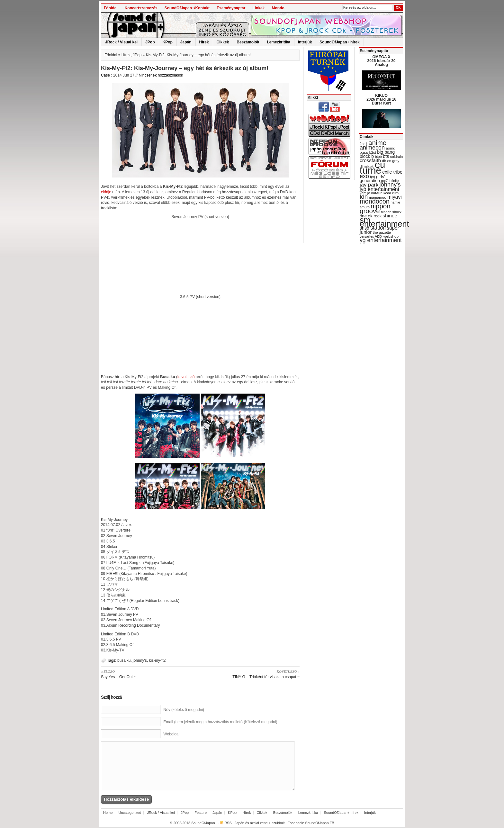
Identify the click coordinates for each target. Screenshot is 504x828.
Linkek (258, 8)
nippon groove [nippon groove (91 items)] (375, 208)
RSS (228, 823)
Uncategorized (130, 813)
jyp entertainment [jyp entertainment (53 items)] (379, 189)
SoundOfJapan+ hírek (339, 42)
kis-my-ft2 (157, 660)
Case (105, 75)
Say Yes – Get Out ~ (148, 674)
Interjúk (305, 42)
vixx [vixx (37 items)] (379, 236)
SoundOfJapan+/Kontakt (187, 8)
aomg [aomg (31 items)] (391, 148)
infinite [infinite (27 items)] (394, 181)
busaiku (124, 660)
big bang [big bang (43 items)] (386, 152)
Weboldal (171, 734)
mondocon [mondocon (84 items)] (375, 201)
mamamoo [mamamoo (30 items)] (378, 197)
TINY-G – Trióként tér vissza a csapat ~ (252, 674)
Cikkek (223, 42)
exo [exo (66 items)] (364, 176)
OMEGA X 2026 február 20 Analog (381, 61)
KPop (168, 42)
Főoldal (111, 8)
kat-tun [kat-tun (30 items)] (377, 193)
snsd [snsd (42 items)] (364, 228)
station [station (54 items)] (378, 228)
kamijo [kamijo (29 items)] (365, 193)
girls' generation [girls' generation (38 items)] (372, 179)
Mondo (278, 8)
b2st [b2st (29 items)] (373, 152)
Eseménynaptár (231, 8)
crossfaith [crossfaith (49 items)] (370, 160)
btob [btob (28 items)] (378, 157)
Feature (201, 813)
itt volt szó (186, 377)
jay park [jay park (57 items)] (369, 185)
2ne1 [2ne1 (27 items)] (364, 144)
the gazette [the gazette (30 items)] (382, 232)
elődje (106, 192)
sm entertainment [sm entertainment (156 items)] (384, 222)
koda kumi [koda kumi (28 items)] (391, 193)
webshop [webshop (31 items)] (391, 236)
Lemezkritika (279, 42)
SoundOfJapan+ (204, 823)
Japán (186, 42)
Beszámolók (248, 42)
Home (108, 813)
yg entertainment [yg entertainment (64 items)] (381, 240)
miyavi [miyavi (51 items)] (395, 197)
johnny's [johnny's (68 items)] (390, 185)
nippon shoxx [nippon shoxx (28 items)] (391, 212)
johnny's (140, 660)
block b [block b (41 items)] (367, 156)
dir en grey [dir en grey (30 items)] (391, 161)
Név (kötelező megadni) (184, 710)
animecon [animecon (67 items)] (372, 148)
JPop (150, 42)
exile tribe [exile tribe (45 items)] (392, 172)
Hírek (204, 42)
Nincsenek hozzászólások (161, 75)
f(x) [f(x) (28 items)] (373, 177)
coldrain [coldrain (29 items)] (396, 157)
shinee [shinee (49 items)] (390, 216)
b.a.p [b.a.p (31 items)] (364, 152)
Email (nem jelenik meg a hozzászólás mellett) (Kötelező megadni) (220, 722)
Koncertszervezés (141, 8)
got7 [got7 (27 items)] (384, 181)
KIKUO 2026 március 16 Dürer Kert (381, 99)
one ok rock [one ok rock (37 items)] (371, 216)
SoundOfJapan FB (320, 823)
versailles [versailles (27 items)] (367, 236)
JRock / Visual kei (121, 42)
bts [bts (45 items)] (386, 156)
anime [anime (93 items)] (377, 143)
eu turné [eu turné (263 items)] (372, 167)
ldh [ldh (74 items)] (364, 197)
